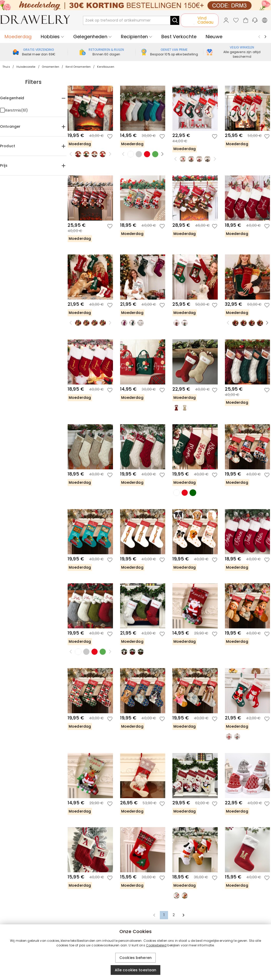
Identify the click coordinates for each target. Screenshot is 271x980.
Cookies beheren (135, 958)
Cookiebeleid (156, 945)
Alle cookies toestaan (136, 970)
